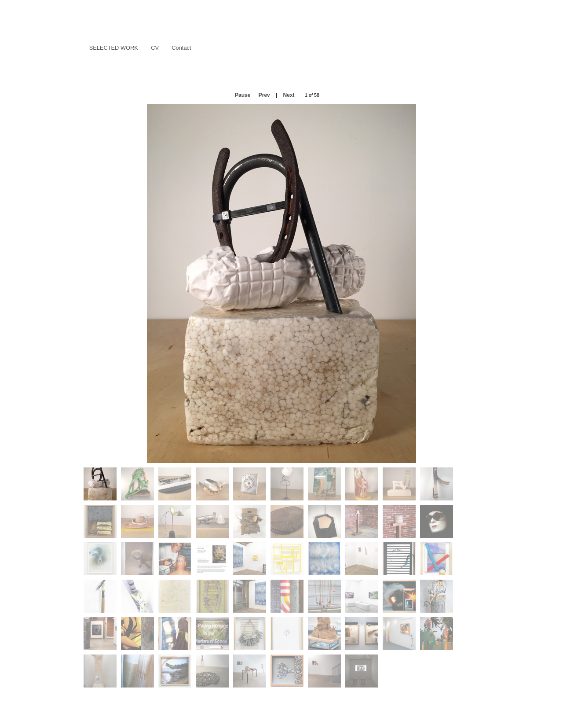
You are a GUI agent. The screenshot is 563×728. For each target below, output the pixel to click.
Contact (181, 48)
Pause (243, 95)
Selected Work (112, 48)
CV (155, 48)
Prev (264, 95)
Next (289, 95)
